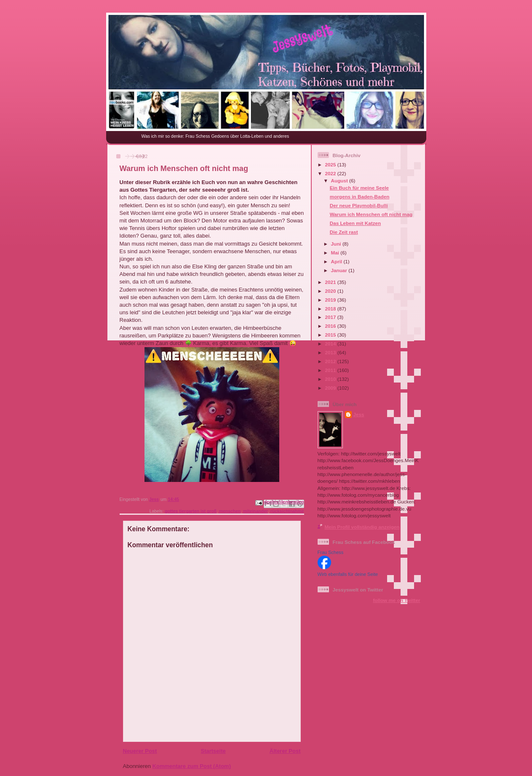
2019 (331, 300)
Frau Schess (331, 552)
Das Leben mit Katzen (355, 223)
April (337, 261)
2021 (331, 282)
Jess (359, 414)
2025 (331, 165)
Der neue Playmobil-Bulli (359, 205)
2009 (331, 388)
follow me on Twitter (396, 600)
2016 (331, 326)
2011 (331, 370)
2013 (331, 352)
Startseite (213, 751)
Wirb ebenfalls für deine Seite (348, 574)
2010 (331, 379)
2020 (331, 291)
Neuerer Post (140, 751)
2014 (331, 344)
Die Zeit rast (344, 232)
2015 (331, 335)
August (340, 181)
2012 (331, 361)
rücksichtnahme (287, 511)
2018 (331, 309)
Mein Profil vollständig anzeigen (362, 527)
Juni (337, 244)
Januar (340, 270)
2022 (331, 173)
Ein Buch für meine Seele (359, 188)
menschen (230, 511)
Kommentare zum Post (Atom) (192, 766)
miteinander (255, 511)
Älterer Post (285, 751)
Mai (336, 253)
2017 (331, 317)
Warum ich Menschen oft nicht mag (371, 214)
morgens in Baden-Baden (360, 197)
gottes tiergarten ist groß (191, 511)
